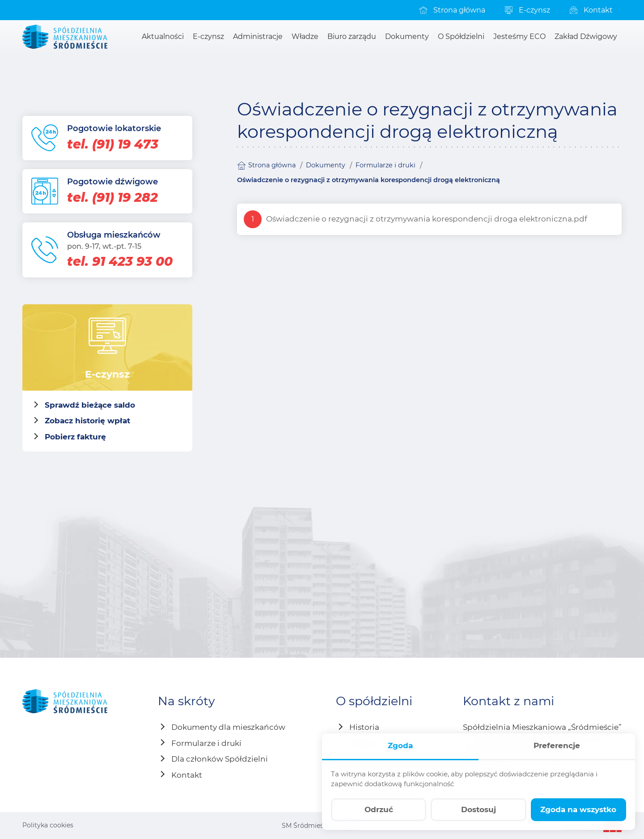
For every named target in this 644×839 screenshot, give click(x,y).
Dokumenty (326, 165)
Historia (364, 727)
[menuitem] (451, 10)
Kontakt (187, 775)
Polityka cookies (48, 825)
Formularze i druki (386, 165)
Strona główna (266, 166)
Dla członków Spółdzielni (220, 759)
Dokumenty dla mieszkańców (228, 727)
